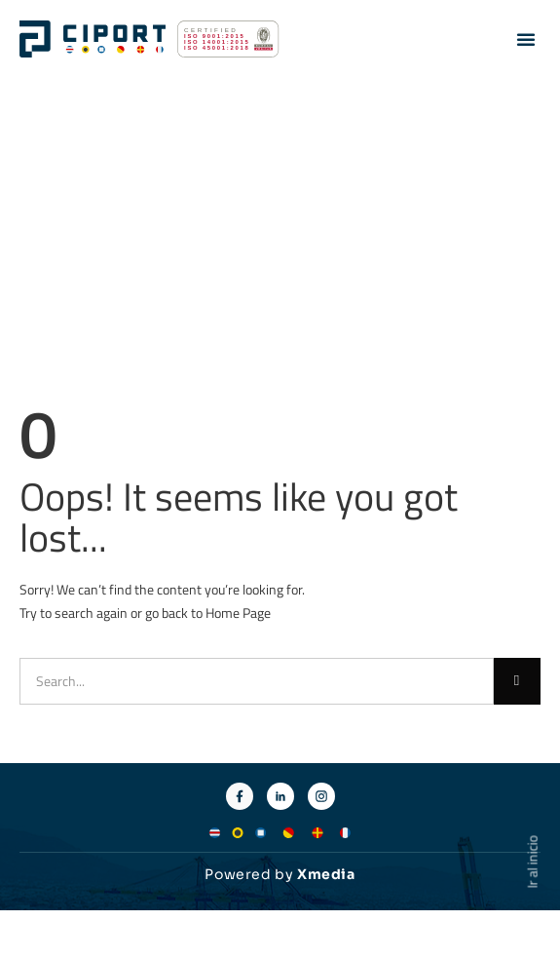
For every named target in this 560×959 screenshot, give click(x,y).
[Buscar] (517, 681)
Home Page (238, 613)
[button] (526, 39)
